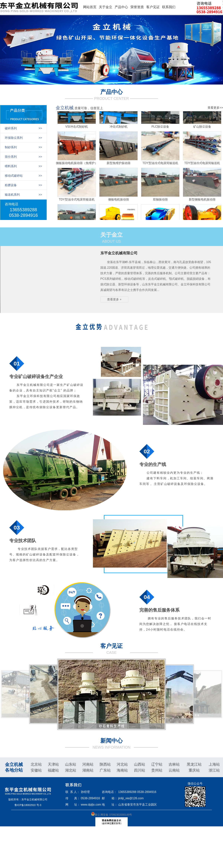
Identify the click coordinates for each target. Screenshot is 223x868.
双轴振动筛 (160, 201)
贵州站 (157, 770)
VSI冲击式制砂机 (77, 128)
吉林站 (174, 764)
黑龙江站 (194, 764)
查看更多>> (215, 108)
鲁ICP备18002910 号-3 (28, 805)
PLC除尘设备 (160, 128)
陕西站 (105, 764)
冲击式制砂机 (119, 128)
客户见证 (153, 7)
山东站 (71, 764)
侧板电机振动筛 (119, 201)
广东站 (105, 770)
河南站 (88, 764)
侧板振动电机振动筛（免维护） (77, 164)
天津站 (53, 764)
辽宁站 (157, 764)
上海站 (214, 764)
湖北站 (71, 770)
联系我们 (169, 7)
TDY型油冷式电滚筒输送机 (160, 164)
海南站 (122, 770)
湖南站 (88, 770)
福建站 (53, 770)
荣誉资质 (137, 7)
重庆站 (194, 770)
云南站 (174, 770)
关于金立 (106, 7)
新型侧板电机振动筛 (202, 201)
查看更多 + (114, 299)
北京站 (36, 764)
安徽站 (36, 770)
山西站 (140, 764)
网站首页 (90, 7)
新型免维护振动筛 (119, 164)
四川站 (140, 770)
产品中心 (121, 7)
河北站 (122, 764)
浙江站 (214, 770)
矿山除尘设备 (202, 128)
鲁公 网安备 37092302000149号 (112, 814)
